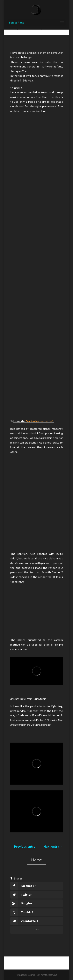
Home (36, 860)
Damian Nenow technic (40, 421)
